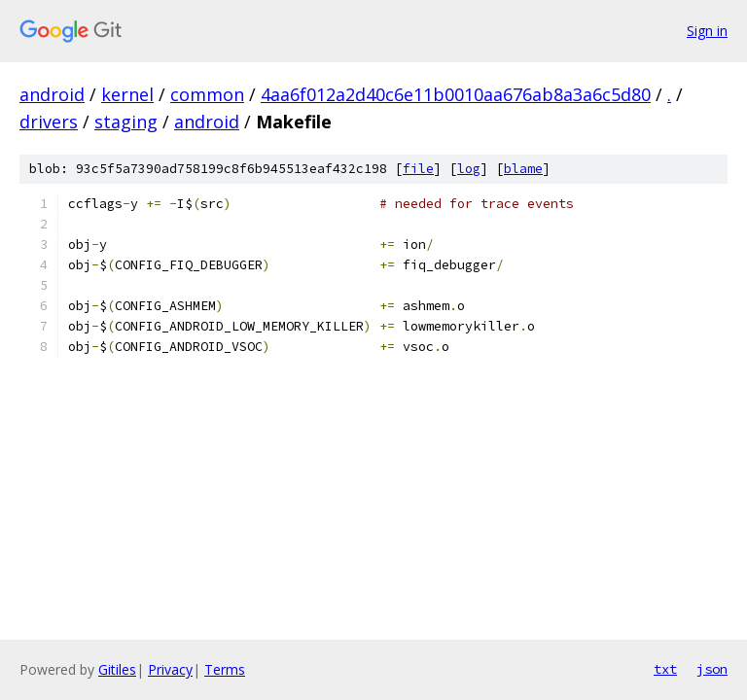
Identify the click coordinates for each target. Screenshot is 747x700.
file (418, 169)
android (52, 94)
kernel (127, 94)
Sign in (707, 31)
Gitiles (117, 669)
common (207, 94)
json (712, 669)
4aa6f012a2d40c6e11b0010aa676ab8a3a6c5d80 (456, 94)
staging (126, 122)
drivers (49, 122)
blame (523, 169)
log (469, 169)
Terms (225, 669)
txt (665, 669)
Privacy (170, 669)
